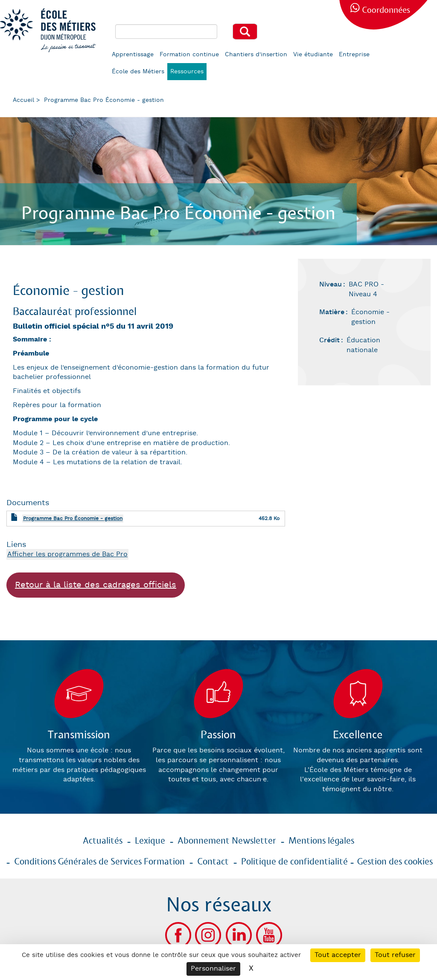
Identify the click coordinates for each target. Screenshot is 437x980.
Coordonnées (386, 10)
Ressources (187, 72)
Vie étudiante (313, 55)
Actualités (103, 841)
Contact (213, 862)
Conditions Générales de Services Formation (99, 862)
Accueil (23, 100)
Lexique (150, 841)
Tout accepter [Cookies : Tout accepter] (338, 955)
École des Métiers (138, 72)
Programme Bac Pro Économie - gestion (73, 519)
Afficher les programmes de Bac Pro (67, 554)
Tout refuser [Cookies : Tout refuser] (395, 955)
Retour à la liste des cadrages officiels (96, 585)
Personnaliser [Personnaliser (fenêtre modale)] (213, 969)
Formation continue (189, 55)
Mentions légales (321, 841)
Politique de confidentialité (294, 862)
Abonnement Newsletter (227, 841)
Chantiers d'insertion (256, 55)
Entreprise (354, 55)
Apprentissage (133, 55)
